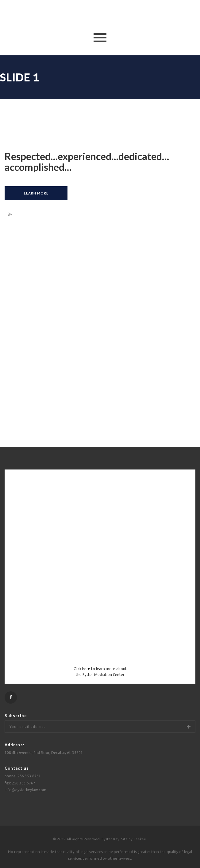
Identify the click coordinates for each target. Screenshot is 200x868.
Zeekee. (140, 839)
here (86, 669)
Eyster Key (110, 839)
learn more (36, 193)
